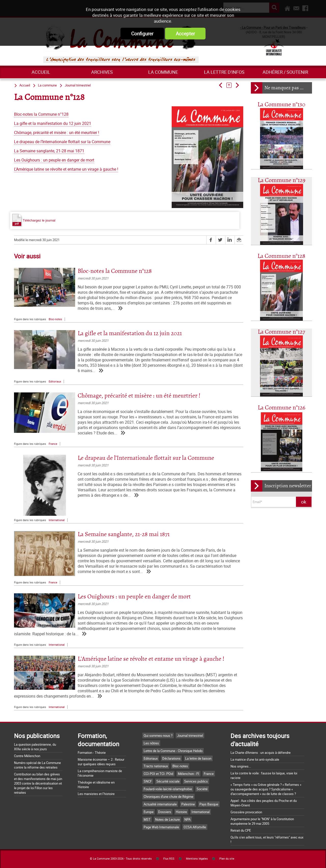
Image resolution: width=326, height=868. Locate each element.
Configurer (142, 34)
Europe (149, 812)
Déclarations (171, 758)
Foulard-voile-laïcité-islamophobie (168, 789)
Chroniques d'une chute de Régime (168, 797)
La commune (163, 72)
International (57, 520)
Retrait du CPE (241, 830)
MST (147, 819)
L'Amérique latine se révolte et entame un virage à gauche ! (66, 169)
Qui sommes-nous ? (158, 735)
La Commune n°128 (281, 256)
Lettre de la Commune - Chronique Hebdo (173, 751)
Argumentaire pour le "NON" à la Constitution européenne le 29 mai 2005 (262, 821)
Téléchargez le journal (34, 220)
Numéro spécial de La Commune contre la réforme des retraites (37, 765)
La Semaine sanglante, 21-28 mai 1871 (49, 151)
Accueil (41, 72)
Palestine (188, 804)
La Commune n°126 (282, 408)
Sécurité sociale (168, 781)
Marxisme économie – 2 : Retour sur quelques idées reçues (101, 762)
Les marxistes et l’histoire (96, 794)
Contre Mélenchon (27, 756)
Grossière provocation (246, 812)
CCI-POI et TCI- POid (158, 774)
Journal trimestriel (78, 85)
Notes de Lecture (167, 819)
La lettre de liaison (198, 758)
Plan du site (227, 859)
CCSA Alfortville (195, 827)
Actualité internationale (160, 804)
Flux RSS (169, 859)
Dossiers (165, 812)
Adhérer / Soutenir (285, 72)
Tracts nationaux (156, 766)
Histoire (181, 812)
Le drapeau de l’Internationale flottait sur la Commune (62, 142)
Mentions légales (197, 859)
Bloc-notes (55, 319)
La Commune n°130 (281, 105)
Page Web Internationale (161, 827)
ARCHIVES (102, 72)
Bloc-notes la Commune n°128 (41, 114)
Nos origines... (241, 766)
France (53, 444)
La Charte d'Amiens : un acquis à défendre (261, 753)
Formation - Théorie (92, 753)
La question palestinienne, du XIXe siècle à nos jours (35, 747)
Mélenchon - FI (188, 774)
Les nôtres (151, 743)
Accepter (185, 34)
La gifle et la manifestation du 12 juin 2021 (53, 123)
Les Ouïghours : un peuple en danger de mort (54, 160)
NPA (187, 819)
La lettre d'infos (224, 72)
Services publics (196, 781)
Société (202, 789)
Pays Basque (209, 804)
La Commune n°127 (281, 332)
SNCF (148, 781)
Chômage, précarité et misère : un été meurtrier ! (57, 133)
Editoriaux (55, 381)
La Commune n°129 (282, 180)
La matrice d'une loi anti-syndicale (255, 759)
